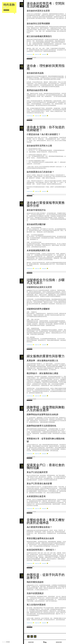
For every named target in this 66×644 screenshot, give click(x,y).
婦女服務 (33, 365)
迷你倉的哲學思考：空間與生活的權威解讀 (46, 5)
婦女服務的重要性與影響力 (46, 356)
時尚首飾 (9, 5)
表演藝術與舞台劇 (31, 457)
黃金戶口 (29, 475)
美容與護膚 (30, 348)
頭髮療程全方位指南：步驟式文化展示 (46, 281)
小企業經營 (30, 119)
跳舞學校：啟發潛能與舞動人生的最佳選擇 (46, 409)
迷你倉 (44, 14)
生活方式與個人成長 (32, 58)
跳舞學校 (39, 418)
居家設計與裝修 (31, 195)
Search (5, 7)
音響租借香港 (30, 530)
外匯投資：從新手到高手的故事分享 (46, 576)
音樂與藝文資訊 (31, 567)
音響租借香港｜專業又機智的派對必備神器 (46, 521)
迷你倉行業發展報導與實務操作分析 (46, 204)
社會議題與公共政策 (32, 399)
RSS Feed (4, 7)
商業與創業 (30, 272)
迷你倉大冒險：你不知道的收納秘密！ (46, 129)
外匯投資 (29, 585)
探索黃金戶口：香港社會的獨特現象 (46, 466)
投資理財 (29, 626)
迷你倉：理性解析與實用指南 (46, 67)
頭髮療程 (29, 290)
